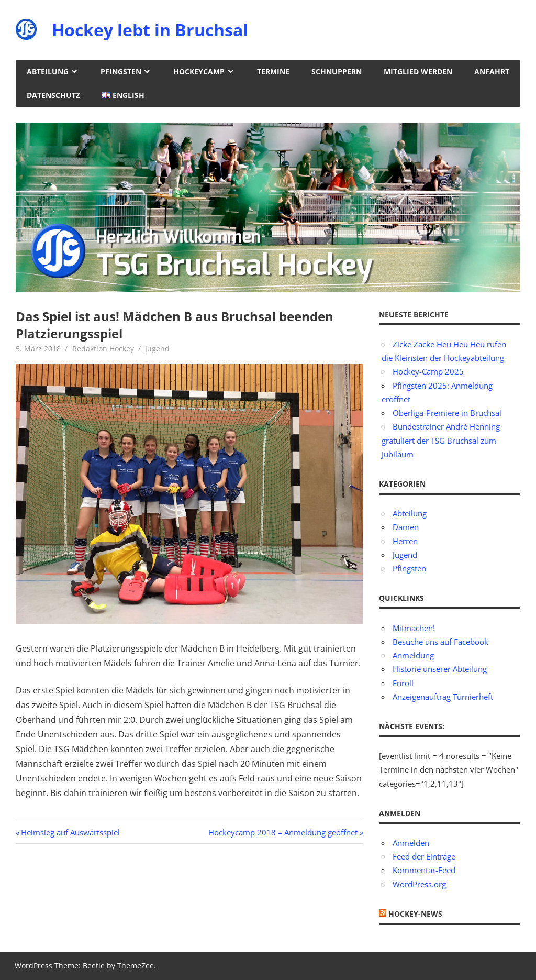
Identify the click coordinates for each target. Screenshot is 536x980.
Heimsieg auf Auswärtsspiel (70, 832)
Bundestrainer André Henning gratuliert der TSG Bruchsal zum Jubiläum (441, 440)
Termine (273, 71)
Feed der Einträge (424, 856)
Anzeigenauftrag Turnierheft (443, 697)
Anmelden (411, 843)
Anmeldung (413, 655)
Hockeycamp (199, 71)
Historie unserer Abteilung (440, 669)
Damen (406, 527)
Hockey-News (415, 914)
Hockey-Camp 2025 (428, 371)
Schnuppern (337, 71)
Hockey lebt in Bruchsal (150, 30)
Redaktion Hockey (103, 349)
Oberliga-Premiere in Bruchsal (447, 413)
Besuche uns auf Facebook (440, 642)
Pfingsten (121, 71)
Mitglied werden (418, 71)
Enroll (403, 683)
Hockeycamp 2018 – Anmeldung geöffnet (283, 832)
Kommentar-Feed (424, 870)
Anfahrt (492, 71)
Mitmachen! (414, 628)
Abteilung (48, 71)
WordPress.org (419, 884)
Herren (405, 541)
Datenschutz (53, 95)
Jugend (157, 349)
